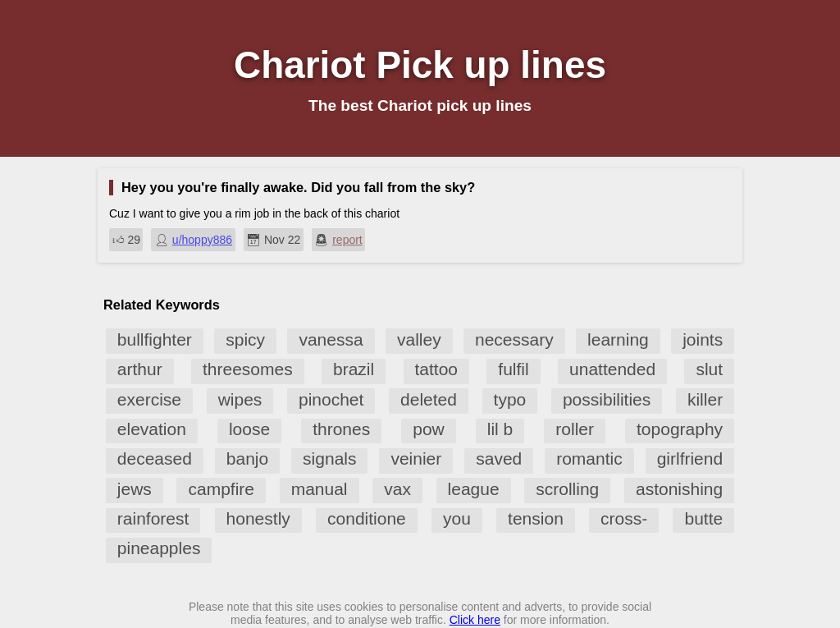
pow (429, 429)
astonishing (679, 489)
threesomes (248, 369)
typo (510, 399)
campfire (221, 489)
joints (703, 339)
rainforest (153, 518)
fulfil (513, 369)
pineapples (159, 548)
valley (419, 339)
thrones (341, 429)
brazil (354, 369)
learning (618, 339)
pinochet (331, 399)
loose (249, 429)
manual (320, 489)
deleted (429, 399)
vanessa (331, 339)
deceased (155, 458)
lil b (500, 429)
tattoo (437, 369)
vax (397, 489)
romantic (589, 458)
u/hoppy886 (202, 240)
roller (575, 429)
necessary (514, 339)
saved (499, 458)
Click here (475, 620)
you (457, 518)
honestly (258, 518)
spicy (245, 339)
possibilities (607, 399)
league (474, 489)
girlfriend (690, 458)
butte (703, 518)
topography (680, 429)
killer (705, 399)
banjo (247, 458)
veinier (416, 458)
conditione (367, 518)
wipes (240, 399)
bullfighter (155, 339)
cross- (624, 518)
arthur (140, 369)
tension (536, 518)
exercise (149, 399)
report (347, 240)
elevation (152, 429)
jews (135, 489)
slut (709, 369)
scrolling (567, 489)
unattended (612, 369)
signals (329, 458)
